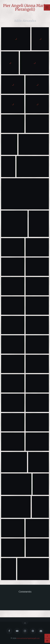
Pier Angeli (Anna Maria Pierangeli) (25, 7)
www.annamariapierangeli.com (28, 638)
